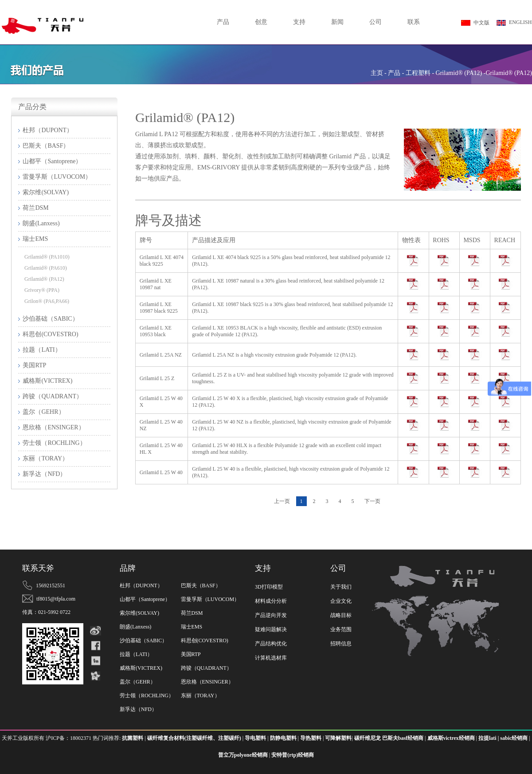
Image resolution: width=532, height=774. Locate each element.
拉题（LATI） (136, 654)
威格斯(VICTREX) (141, 668)
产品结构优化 (271, 644)
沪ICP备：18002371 (69, 738)
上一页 (282, 501)
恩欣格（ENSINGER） (207, 682)
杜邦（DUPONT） (141, 585)
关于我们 (341, 587)
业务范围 (341, 629)
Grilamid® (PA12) (44, 279)
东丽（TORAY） (200, 695)
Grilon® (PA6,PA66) (47, 301)
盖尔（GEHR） (138, 682)
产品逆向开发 (271, 615)
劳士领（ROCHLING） (147, 695)
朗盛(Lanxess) (135, 627)
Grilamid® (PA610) (46, 268)
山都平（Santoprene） (145, 599)
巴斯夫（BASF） (201, 585)
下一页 (372, 501)
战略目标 (341, 615)
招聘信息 (341, 644)
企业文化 (341, 601)
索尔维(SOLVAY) (139, 613)
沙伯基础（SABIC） (143, 640)
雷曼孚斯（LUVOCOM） (210, 599)
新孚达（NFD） (138, 709)
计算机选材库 (271, 658)
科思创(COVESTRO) (205, 640)
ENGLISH (514, 22)
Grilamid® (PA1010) (47, 257)
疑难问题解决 (271, 629)
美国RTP (191, 654)
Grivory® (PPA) (42, 290)
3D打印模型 (269, 587)
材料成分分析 (271, 601)
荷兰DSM (192, 613)
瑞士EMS (192, 627)
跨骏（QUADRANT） (206, 668)
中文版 (475, 23)
